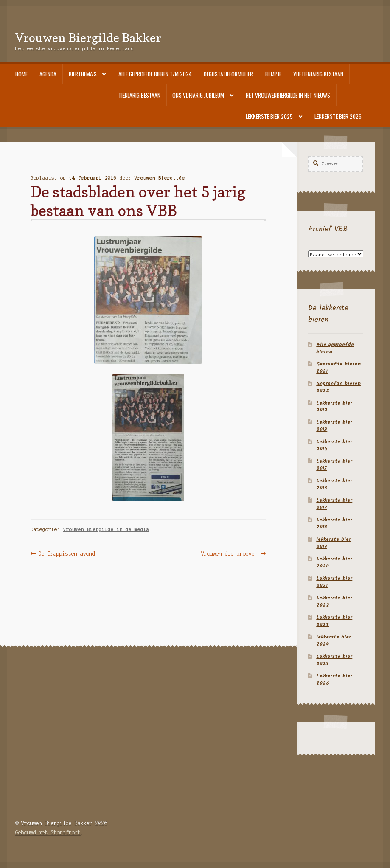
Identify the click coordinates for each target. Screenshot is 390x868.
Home (21, 74)
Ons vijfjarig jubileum (198, 95)
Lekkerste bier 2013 (334, 426)
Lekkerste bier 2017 (334, 504)
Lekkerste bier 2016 (334, 484)
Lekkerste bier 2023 (334, 621)
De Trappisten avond (67, 554)
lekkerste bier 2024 (334, 640)
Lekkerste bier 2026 (338, 116)
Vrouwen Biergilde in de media (106, 529)
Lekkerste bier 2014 (334, 445)
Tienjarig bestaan (139, 95)
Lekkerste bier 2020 (334, 562)
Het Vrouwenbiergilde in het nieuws (288, 95)
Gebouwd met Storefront (48, 833)
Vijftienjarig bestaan (318, 74)
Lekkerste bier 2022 (334, 601)
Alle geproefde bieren (335, 348)
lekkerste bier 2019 (334, 543)
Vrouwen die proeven (229, 554)
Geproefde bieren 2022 (338, 387)
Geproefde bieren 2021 (338, 368)
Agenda (48, 74)
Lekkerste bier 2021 (334, 582)
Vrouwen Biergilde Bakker (88, 38)
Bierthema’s (83, 74)
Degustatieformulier (228, 74)
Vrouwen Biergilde (160, 178)
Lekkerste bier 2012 (334, 407)
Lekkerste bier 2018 (334, 523)
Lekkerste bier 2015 (334, 465)
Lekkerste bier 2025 (269, 116)
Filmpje (273, 74)
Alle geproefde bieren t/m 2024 (155, 74)
